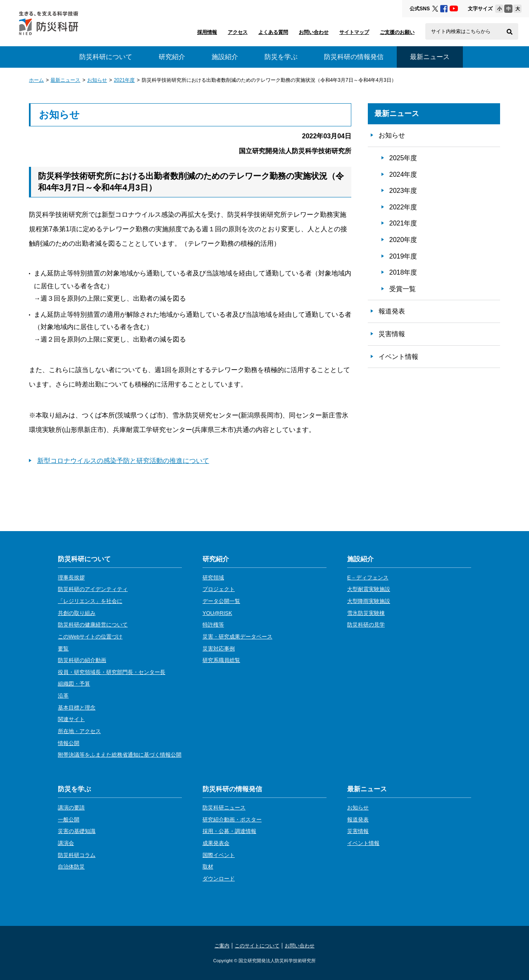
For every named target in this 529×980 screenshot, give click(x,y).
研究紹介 (172, 57)
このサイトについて (257, 946)
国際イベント (219, 855)
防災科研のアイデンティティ (93, 589)
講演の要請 (71, 808)
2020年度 (403, 240)
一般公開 (69, 820)
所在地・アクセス (79, 731)
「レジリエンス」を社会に (90, 601)
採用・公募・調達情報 (229, 831)
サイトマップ (354, 32)
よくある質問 (273, 32)
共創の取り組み (77, 613)
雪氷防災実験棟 (366, 613)
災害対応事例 (219, 649)
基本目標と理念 (77, 708)
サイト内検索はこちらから (461, 31)
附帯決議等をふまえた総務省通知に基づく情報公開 (120, 755)
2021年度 (124, 80)
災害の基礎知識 (77, 831)
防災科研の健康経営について (93, 625)
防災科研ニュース (224, 808)
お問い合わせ (314, 32)
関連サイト (71, 719)
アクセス (238, 32)
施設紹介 (225, 57)
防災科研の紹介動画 (82, 660)
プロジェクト (219, 589)
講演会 (66, 843)
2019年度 (403, 256)
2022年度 (403, 207)
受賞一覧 (403, 289)
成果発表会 (216, 843)
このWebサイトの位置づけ (90, 637)
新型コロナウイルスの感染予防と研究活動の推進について (123, 461)
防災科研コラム (77, 855)
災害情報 (392, 334)
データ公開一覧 (221, 601)
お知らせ (97, 80)
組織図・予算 (74, 684)
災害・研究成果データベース (237, 637)
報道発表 (392, 311)
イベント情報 (398, 357)
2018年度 (403, 272)
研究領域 (213, 578)
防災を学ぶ (281, 57)
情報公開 (69, 743)
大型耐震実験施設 (369, 589)
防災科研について (106, 57)
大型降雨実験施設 (369, 601)
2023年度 (403, 191)
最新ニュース (65, 80)
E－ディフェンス (368, 578)
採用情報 (207, 32)
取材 (208, 867)
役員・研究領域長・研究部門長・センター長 (112, 672)
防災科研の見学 (366, 625)
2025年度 (403, 158)
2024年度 (403, 174)
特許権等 (213, 625)
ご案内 (222, 946)
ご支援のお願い (397, 32)
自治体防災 (71, 867)
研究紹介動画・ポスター (232, 820)
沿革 (63, 696)
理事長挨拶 (71, 578)
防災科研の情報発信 (354, 57)
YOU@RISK (217, 613)
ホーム (36, 80)
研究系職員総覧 (221, 660)
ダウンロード (219, 879)
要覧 (63, 649)
